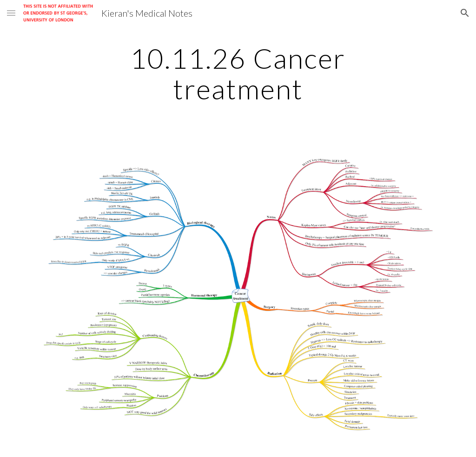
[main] (238, 73)
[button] (11, 13)
